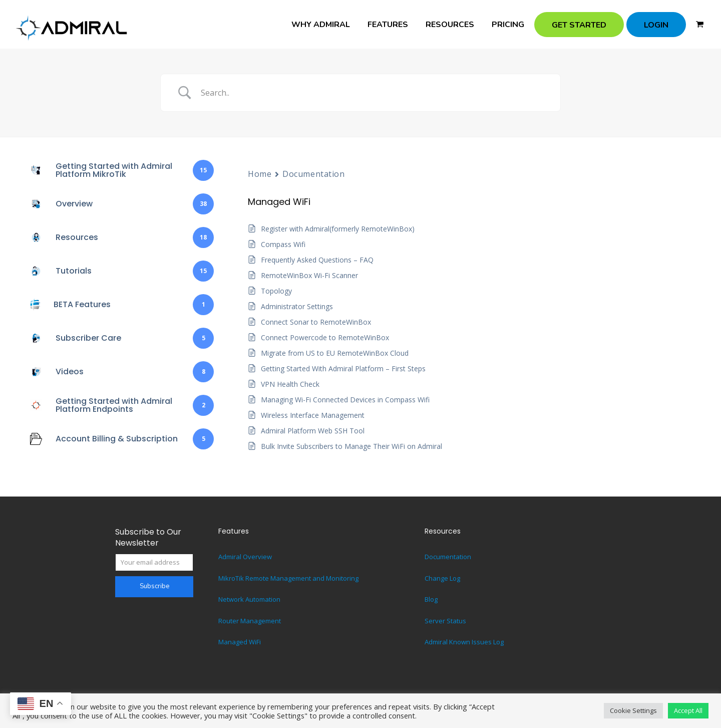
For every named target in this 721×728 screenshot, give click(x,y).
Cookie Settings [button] (633, 710)
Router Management (250, 621)
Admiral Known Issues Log (464, 642)
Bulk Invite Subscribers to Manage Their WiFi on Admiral (351, 446)
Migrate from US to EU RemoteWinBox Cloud (335, 353)
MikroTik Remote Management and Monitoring (288, 578)
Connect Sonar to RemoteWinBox (316, 322)
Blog (431, 599)
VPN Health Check (290, 384)
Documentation (313, 174)
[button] (700, 25)
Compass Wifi (283, 244)
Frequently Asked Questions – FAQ (317, 260)
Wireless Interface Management (313, 415)
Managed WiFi (240, 642)
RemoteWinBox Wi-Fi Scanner (309, 275)
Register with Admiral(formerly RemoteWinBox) (338, 229)
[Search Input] (373, 93)
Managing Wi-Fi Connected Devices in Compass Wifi (345, 400)
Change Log (442, 578)
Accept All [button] (688, 710)
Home (260, 174)
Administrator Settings (297, 306)
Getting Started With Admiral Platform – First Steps (343, 369)
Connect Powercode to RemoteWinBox (325, 337)
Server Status (445, 621)
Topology (276, 291)
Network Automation (249, 599)
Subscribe (154, 586)
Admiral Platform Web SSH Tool (313, 431)
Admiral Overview (245, 557)
